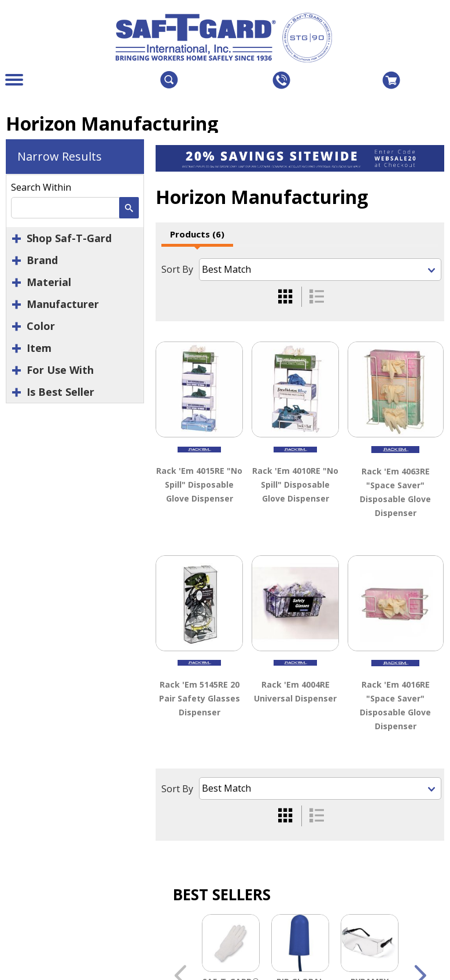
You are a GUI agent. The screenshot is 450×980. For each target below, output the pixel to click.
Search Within (41, 187)
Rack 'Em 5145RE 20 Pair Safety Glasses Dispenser (200, 698)
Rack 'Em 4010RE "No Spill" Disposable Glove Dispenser (295, 485)
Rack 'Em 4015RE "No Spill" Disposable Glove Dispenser (199, 485)
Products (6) (197, 234)
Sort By (177, 269)
